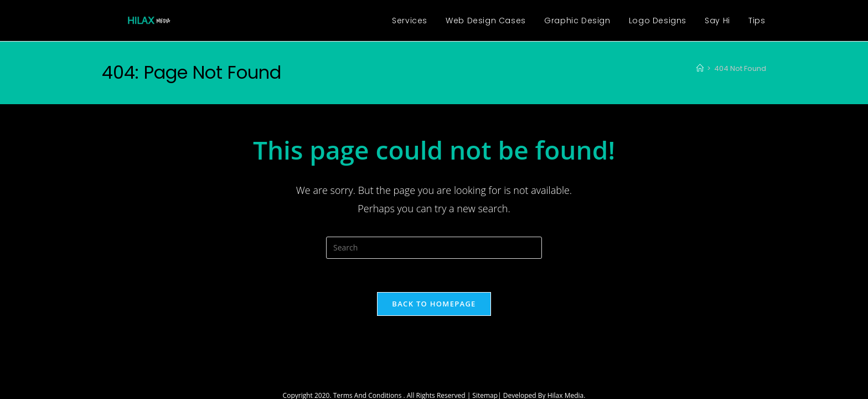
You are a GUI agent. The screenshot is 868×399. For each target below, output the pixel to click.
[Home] (700, 68)
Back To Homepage (434, 304)
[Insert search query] (434, 248)
